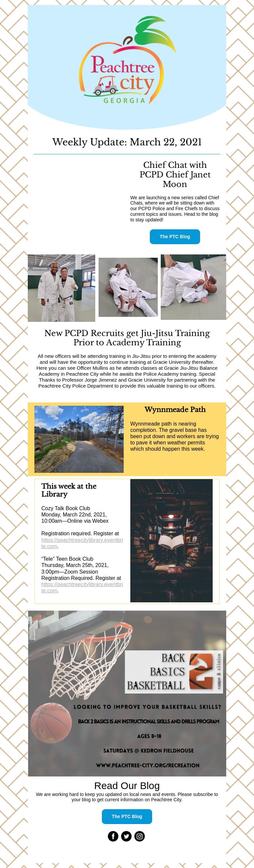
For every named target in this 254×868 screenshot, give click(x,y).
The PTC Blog (175, 237)
